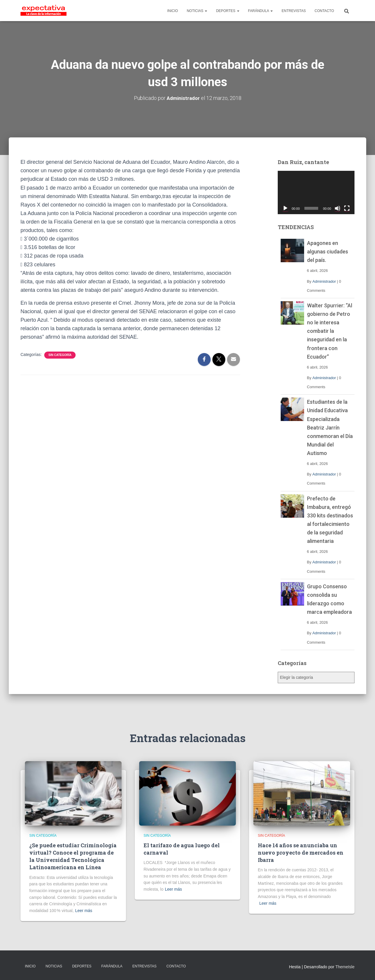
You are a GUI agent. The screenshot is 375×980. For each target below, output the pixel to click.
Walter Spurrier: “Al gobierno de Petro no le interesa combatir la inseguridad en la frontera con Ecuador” (330, 331)
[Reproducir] (285, 208)
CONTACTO (324, 11)
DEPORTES (227, 11)
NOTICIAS (197, 11)
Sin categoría (60, 355)
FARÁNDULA (261, 11)
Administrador (324, 281)
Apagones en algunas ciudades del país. (328, 252)
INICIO (173, 11)
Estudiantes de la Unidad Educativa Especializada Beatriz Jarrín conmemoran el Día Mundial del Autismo (330, 427)
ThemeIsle (345, 967)
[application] (316, 192)
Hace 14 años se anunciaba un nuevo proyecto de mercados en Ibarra (301, 853)
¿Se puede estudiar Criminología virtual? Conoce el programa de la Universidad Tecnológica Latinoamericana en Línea (73, 856)
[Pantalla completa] (347, 208)
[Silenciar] (337, 208)
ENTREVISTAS (294, 11)
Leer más (83, 911)
